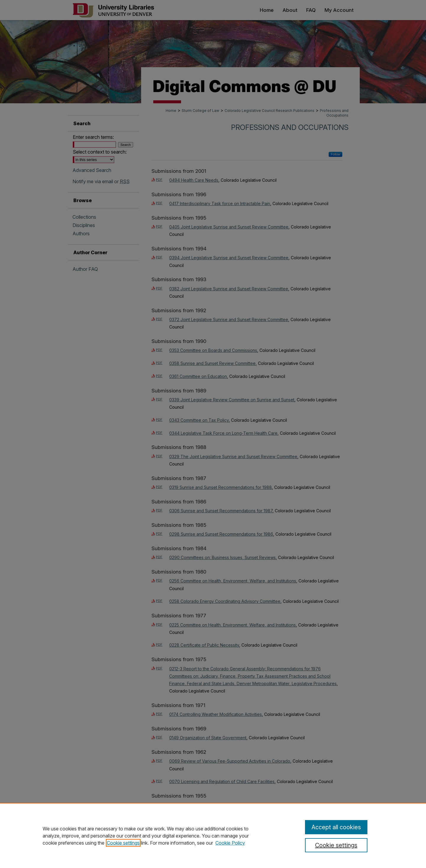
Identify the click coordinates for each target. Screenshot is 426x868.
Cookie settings (123, 843)
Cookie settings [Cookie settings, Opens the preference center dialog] (336, 845)
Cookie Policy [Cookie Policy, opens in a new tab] (230, 843)
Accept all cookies (336, 827)
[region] (213, 835)
